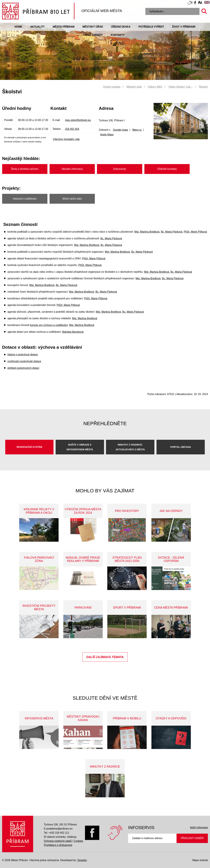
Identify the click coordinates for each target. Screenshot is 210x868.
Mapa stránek (200, 860)
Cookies (78, 841)
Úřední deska (121, 27)
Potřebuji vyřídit (151, 27)
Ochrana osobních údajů (58, 841)
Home (18, 27)
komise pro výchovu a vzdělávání (49, 325)
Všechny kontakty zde (66, 139)
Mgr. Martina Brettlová (147, 232)
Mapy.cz (137, 130)
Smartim (82, 860)
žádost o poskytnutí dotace (23, 355)
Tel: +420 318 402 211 (57, 833)
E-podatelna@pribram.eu (58, 829)
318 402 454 (72, 129)
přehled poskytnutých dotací (23, 368)
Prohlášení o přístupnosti (58, 845)
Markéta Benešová (73, 332)
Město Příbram (64, 27)
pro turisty (94, 35)
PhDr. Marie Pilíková (195, 232)
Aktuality (37, 27)
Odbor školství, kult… (181, 87)
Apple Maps (107, 135)
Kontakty (118, 35)
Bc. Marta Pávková (172, 232)
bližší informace (199, 827)
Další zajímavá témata (105, 657)
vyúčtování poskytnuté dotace (24, 361)
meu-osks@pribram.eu (78, 120)
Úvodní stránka (112, 87)
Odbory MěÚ (155, 87)
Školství (204, 87)
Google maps (121, 130)
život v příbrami (184, 27)
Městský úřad (93, 27)
